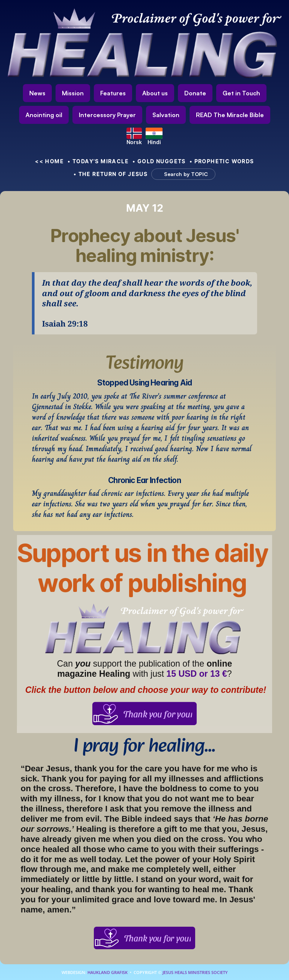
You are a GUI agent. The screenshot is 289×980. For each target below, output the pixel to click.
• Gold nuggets (159, 161)
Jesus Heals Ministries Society (195, 972)
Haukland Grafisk (108, 972)
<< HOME (49, 161)
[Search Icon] (180, 174)
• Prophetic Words (222, 161)
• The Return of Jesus (111, 174)
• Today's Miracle (98, 161)
